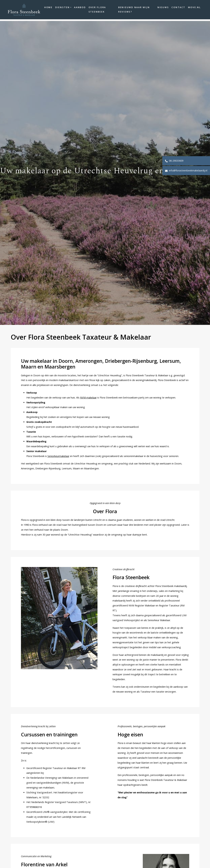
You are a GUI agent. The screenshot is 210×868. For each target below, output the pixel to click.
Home (55, 8)
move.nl (192, 8)
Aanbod (87, 8)
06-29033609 (174, 161)
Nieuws (161, 8)
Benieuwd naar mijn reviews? (133, 10)
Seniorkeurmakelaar (58, 456)
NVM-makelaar (88, 398)
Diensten (70, 8)
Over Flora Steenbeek (104, 10)
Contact (176, 8)
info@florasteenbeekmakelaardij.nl (186, 170)
